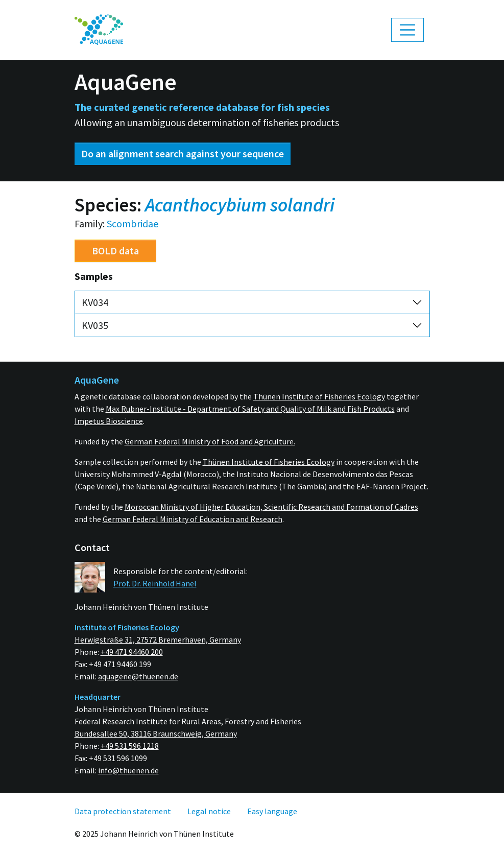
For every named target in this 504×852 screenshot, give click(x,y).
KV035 (95, 325)
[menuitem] (99, 30)
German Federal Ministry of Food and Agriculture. (210, 441)
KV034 (95, 302)
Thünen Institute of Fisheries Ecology (319, 396)
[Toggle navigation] (407, 30)
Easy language (272, 811)
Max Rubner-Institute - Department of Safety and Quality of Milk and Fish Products (250, 409)
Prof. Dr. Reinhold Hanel (155, 583)
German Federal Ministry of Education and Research (193, 519)
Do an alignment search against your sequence (183, 153)
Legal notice (209, 811)
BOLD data (115, 251)
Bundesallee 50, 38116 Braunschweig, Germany (156, 733)
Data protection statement (123, 811)
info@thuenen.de (128, 770)
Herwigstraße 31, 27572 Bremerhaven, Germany (158, 640)
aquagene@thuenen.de (138, 676)
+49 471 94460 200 (132, 652)
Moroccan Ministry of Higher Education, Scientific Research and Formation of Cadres (271, 507)
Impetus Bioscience (109, 421)
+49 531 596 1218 (130, 746)
